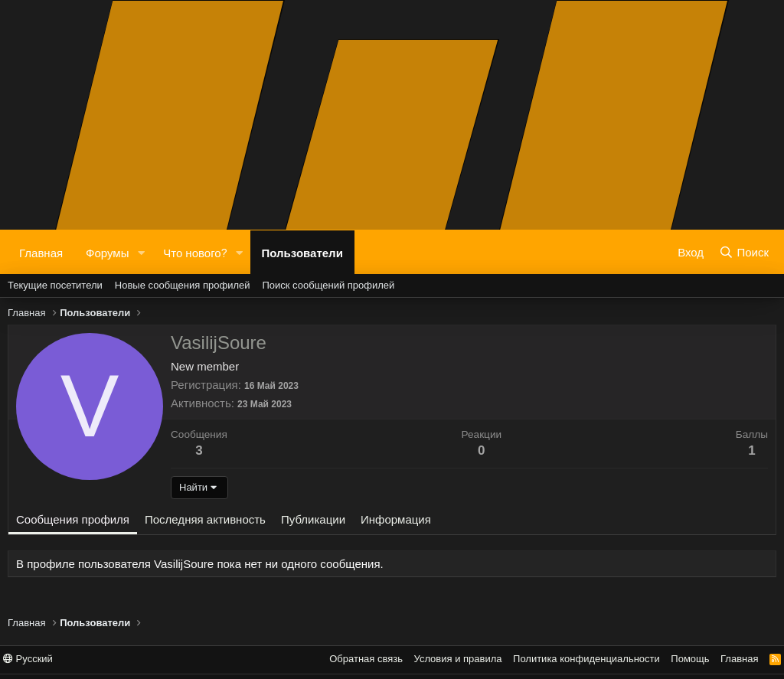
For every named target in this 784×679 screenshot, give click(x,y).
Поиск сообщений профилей (328, 285)
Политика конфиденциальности (586, 659)
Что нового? (195, 252)
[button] (141, 252)
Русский (28, 659)
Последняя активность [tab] (205, 519)
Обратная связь (366, 659)
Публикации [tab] (313, 519)
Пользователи (302, 252)
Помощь (690, 659)
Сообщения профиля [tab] (73, 519)
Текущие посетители (55, 285)
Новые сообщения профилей (183, 285)
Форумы (107, 252)
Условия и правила (458, 659)
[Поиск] (744, 252)
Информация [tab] (396, 519)
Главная (41, 252)
